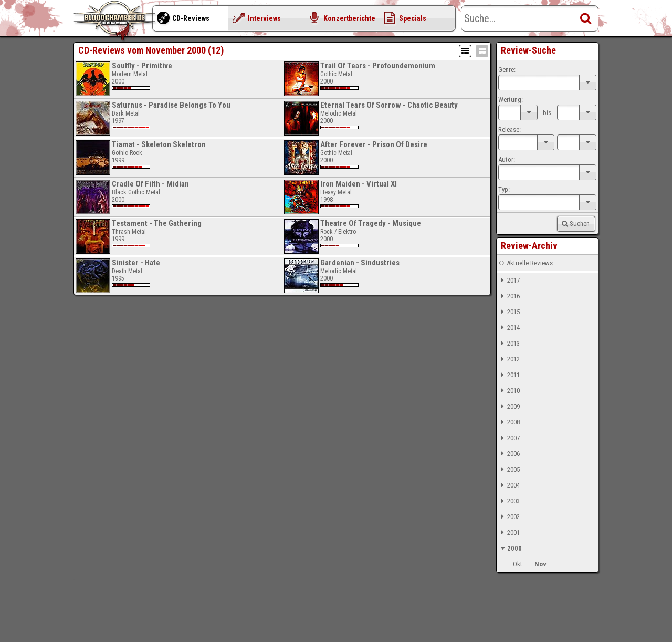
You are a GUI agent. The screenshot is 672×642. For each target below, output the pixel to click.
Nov (540, 564)
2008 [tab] (509, 422)
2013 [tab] (509, 344)
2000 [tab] (510, 548)
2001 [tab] (509, 533)
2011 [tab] (509, 375)
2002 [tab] (509, 517)
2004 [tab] (509, 485)
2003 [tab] (509, 501)
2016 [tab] (509, 296)
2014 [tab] (509, 328)
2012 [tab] (509, 359)
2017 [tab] (509, 281)
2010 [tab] (509, 391)
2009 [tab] (509, 407)
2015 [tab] (509, 312)
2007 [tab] (509, 438)
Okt (518, 564)
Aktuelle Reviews (525, 263)
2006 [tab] (509, 454)
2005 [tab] (509, 470)
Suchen (575, 224)
